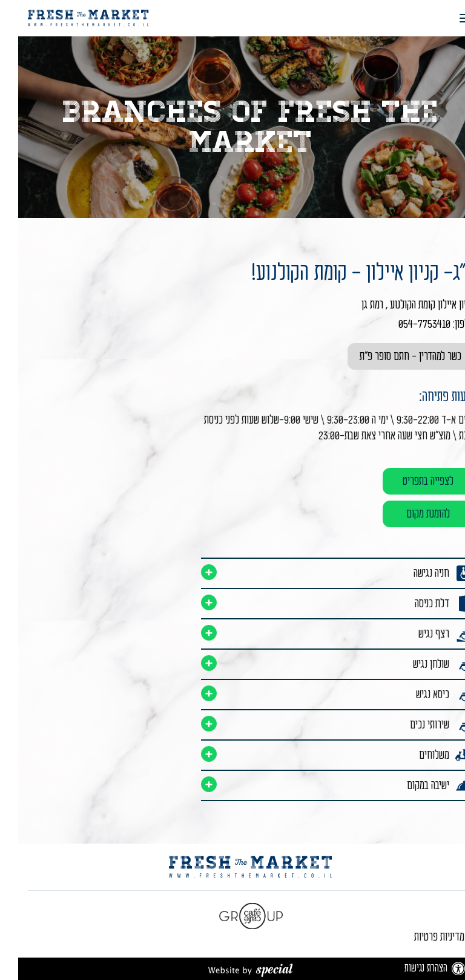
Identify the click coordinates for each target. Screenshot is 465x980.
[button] (442, 18)
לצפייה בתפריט (410, 481)
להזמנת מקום (410, 514)
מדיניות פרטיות (421, 937)
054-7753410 (406, 324)
